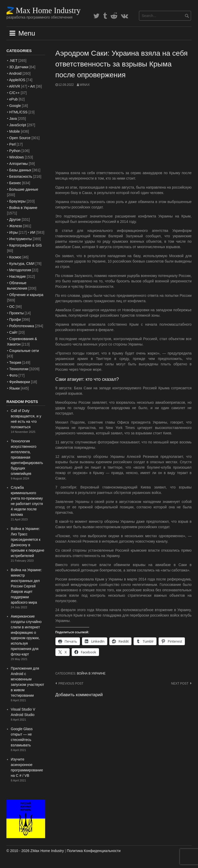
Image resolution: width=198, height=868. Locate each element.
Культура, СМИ (22, 264)
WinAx (85, 85)
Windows (17, 157)
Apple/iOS (17, 80)
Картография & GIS (26, 245)
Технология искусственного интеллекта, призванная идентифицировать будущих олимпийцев (27, 457)
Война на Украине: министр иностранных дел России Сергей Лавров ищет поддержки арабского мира (26, 586)
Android (15, 73)
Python (15, 151)
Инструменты (20, 239)
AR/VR (15, 86)
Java (13, 119)
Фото (13, 375)
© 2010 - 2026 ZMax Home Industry (35, 851)
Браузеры (18, 201)
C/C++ (14, 93)
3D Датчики (19, 67)
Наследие (18, 276)
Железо (16, 226)
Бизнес (15, 183)
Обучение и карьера (26, 295)
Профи (15, 319)
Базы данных (20, 170)
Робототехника (22, 326)
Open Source (20, 138)
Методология (20, 270)
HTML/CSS (18, 112)
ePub (14, 99)
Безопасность (21, 176)
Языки (15, 388)
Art (32, 86)
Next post (180, 684)
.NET (13, 61)
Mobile (15, 131)
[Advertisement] (124, 129)
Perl (13, 144)
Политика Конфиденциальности (94, 851)
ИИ (33, 232)
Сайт (13, 332)
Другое (15, 220)
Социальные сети (24, 351)
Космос (15, 257)
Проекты (16, 313)
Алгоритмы (19, 164)
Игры (14, 232)
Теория (15, 363)
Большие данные (24, 189)
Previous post (71, 684)
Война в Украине (91, 673)
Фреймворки (20, 382)
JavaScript (18, 125)
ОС (12, 307)
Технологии (19, 369)
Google (15, 106)
